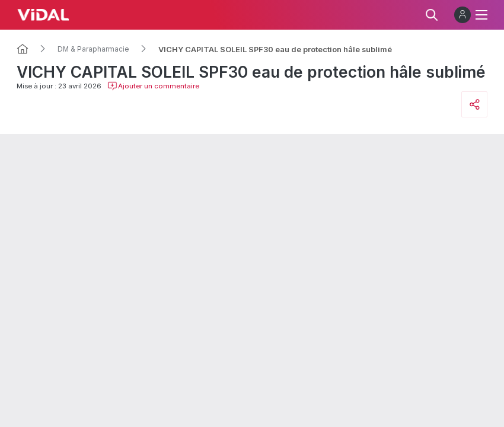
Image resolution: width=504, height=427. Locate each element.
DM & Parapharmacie (93, 49)
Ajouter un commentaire (153, 86)
